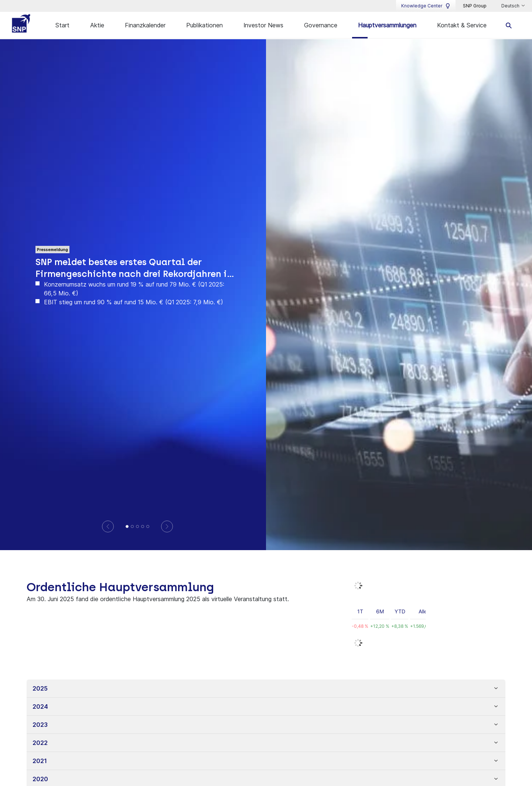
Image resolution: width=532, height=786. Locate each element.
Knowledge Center (426, 6)
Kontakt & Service (462, 25)
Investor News (263, 25)
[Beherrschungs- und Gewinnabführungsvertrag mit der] (143, 526)
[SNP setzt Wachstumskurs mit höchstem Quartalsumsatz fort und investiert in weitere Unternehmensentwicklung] (148, 526)
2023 (40, 725)
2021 (40, 761)
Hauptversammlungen (387, 25)
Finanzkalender (145, 25)
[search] (509, 25)
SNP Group (475, 6)
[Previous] (108, 526)
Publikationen (204, 25)
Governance (321, 25)
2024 (40, 707)
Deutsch (511, 6)
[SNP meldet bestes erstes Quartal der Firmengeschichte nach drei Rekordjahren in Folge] (127, 526)
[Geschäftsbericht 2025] (132, 526)
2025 (40, 688)
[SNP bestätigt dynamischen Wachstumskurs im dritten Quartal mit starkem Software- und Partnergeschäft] (137, 526)
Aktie (97, 25)
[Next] (167, 526)
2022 (40, 743)
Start (62, 25)
